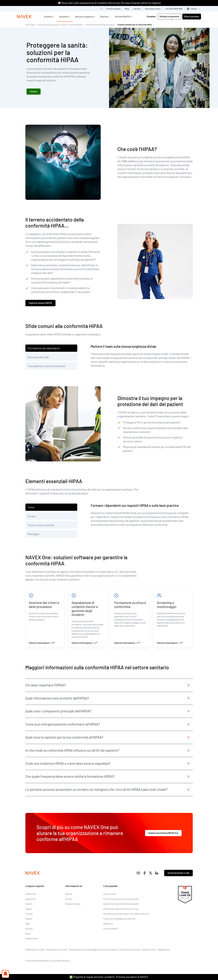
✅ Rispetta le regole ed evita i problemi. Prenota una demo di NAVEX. (109, 977)
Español (29, 920)
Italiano (29, 910)
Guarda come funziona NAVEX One (163, 834)
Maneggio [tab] (33, 534)
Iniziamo (34, 92)
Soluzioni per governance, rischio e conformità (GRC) (60, 25)
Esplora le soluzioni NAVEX (40, 304)
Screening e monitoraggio (167, 605)
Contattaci (151, 16)
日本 (27, 925)
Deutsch (29, 905)
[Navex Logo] (24, 17)
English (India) (31, 940)
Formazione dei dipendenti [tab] (44, 349)
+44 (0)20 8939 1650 (174, 9)
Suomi (28, 935)
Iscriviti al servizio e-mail (178, 874)
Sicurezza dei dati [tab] (38, 358)
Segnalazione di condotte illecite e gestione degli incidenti (85, 609)
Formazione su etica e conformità (130, 605)
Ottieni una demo (192, 16)
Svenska (29, 930)
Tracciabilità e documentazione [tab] (46, 367)
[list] (194, 9)
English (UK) (31, 900)
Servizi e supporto (84, 16)
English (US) (30, 895)
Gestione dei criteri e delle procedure (44, 605)
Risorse (104, 16)
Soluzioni (64, 16)
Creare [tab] (32, 517)
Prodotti (48, 16)
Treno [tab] (31, 508)
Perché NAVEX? (123, 16)
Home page (30, 25)
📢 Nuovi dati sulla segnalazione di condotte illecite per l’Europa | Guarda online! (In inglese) (109, 3)
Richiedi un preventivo (169, 16)
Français (29, 915)
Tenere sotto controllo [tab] (41, 526)
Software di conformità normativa (100, 25)
